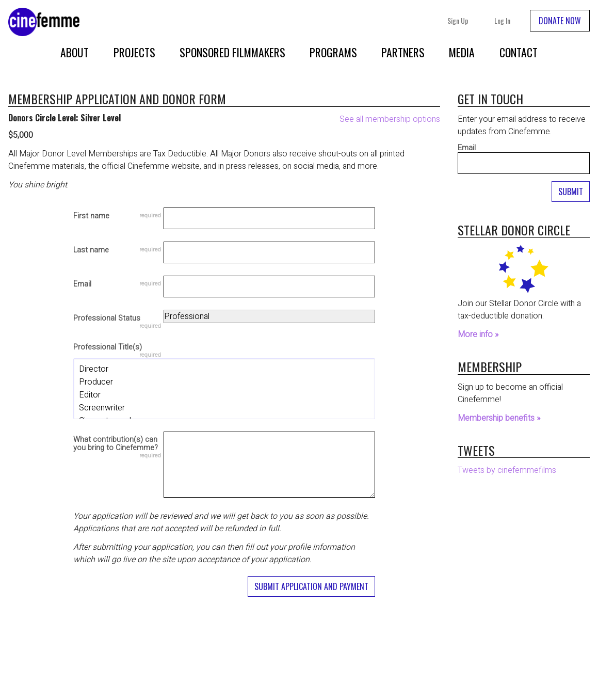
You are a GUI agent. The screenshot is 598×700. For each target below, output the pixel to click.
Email (82, 284)
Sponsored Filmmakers (232, 52)
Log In (502, 20)
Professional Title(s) (108, 348)
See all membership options (390, 119)
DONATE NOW (560, 21)
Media (462, 52)
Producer (224, 382)
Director (224, 369)
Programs (333, 52)
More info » (478, 335)
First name (91, 216)
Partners (403, 52)
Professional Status (107, 319)
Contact (519, 52)
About (75, 52)
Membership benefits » (499, 418)
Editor (224, 395)
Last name (91, 250)
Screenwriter (224, 408)
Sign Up (458, 20)
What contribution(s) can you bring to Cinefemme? (116, 444)
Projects (134, 52)
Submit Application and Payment (311, 586)
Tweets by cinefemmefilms (507, 470)
